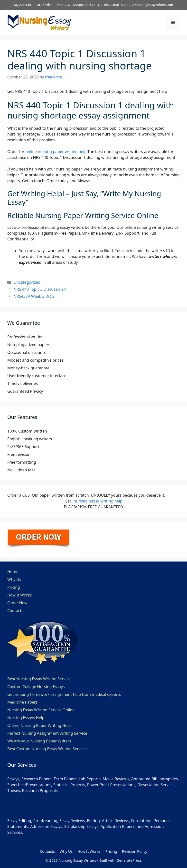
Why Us (14, 579)
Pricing (14, 587)
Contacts (15, 611)
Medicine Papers (22, 702)
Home (13, 572)
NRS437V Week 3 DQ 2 (34, 296)
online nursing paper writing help (56, 152)
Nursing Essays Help (26, 718)
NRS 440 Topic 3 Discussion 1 (40, 289)
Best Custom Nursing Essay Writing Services (47, 749)
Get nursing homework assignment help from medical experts (64, 694)
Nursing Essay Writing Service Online (41, 710)
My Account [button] (23, 5)
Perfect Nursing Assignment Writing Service (47, 733)
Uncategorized (27, 282)
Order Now (17, 603)
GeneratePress (129, 860)
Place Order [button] (43, 5)
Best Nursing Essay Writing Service (39, 679)
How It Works (19, 595)
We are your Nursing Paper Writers (39, 741)
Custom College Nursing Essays (36, 687)
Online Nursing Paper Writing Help (39, 725)
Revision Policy (135, 851)
